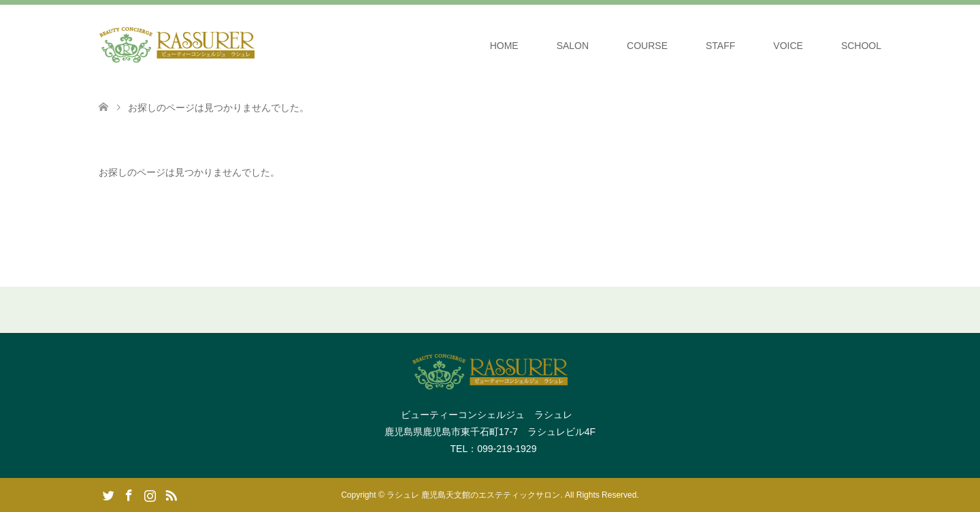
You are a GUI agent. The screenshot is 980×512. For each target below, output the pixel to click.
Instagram (150, 494)
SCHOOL (861, 46)
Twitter (108, 494)
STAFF (720, 46)
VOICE (788, 46)
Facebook (129, 494)
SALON (573, 46)
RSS (171, 494)
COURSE (647, 46)
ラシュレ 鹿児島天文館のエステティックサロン (473, 495)
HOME (504, 46)
